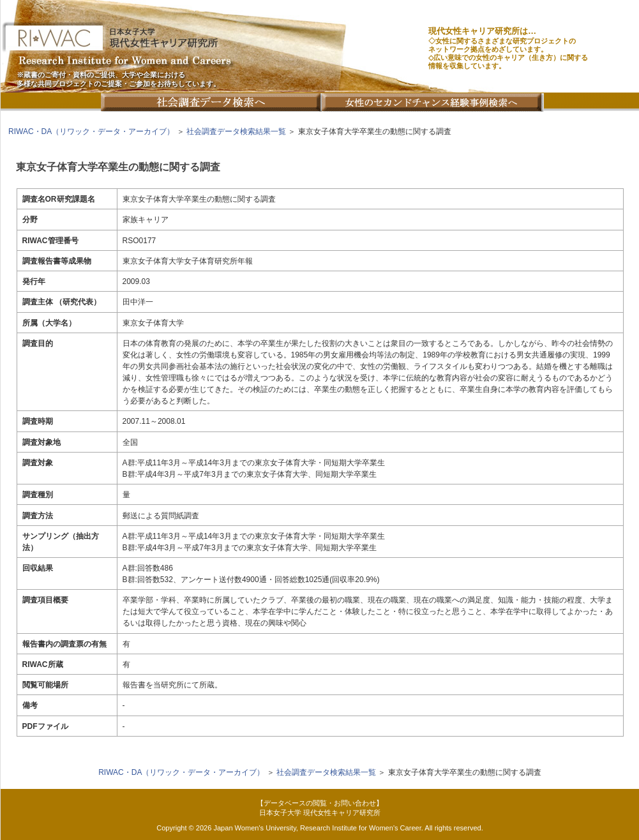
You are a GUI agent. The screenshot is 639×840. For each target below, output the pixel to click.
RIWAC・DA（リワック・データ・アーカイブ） (91, 131)
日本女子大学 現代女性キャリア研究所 (320, 813)
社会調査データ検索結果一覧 (236, 131)
